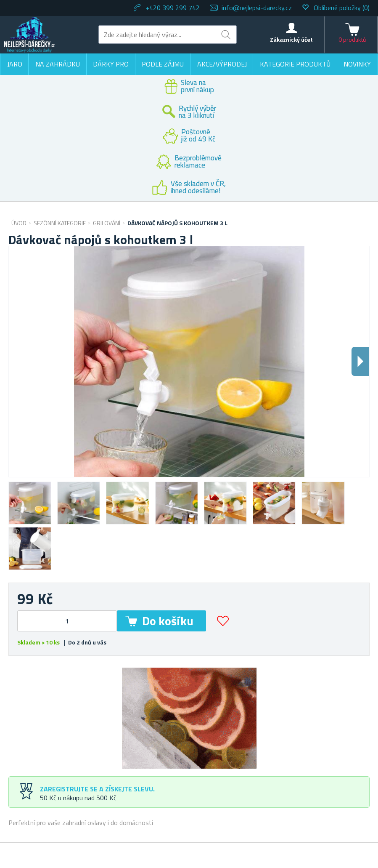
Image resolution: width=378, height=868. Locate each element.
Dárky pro (111, 64)
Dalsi (360, 361)
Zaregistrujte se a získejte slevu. (97, 789)
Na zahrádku (58, 64)
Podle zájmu (163, 64)
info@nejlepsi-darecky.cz (257, 8)
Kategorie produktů (295, 64)
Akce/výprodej (222, 64)
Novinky (357, 64)
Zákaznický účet (291, 39)
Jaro (15, 64)
